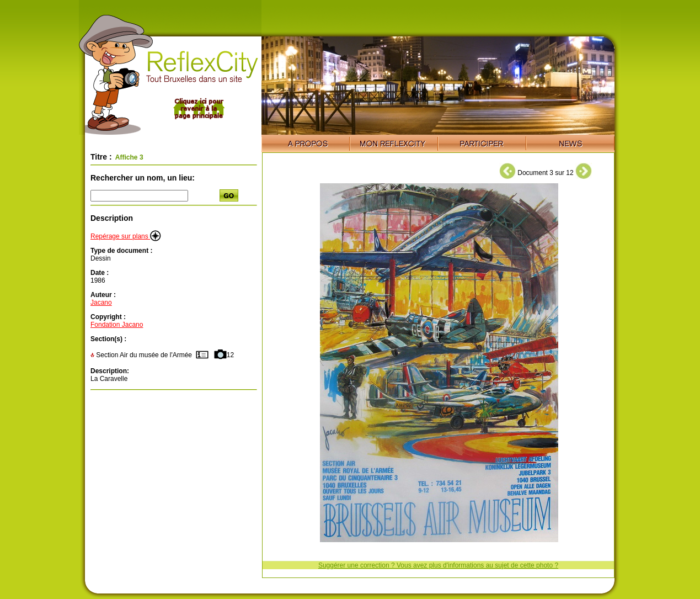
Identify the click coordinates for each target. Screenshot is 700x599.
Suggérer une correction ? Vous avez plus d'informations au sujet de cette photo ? (438, 565)
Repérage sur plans (126, 236)
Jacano (101, 303)
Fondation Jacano (117, 325)
